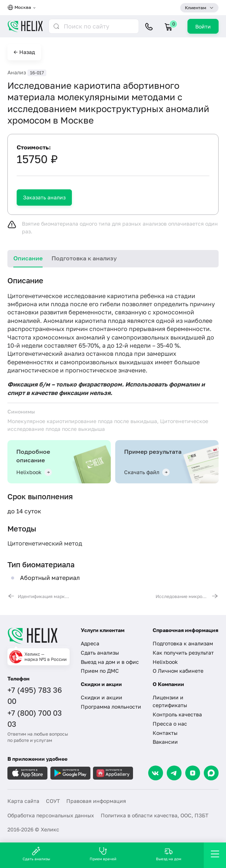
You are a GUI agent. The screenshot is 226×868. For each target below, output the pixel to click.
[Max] (211, 773)
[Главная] (39, 636)
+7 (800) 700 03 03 (35, 718)
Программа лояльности (111, 707)
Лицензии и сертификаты (170, 701)
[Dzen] (193, 773)
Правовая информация (96, 801)
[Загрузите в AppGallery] (113, 773)
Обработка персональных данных (51, 815)
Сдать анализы (100, 653)
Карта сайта (23, 801)
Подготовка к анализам (183, 643)
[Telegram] (174, 773)
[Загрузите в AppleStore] (27, 773)
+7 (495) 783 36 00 (35, 695)
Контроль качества (177, 714)
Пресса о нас (170, 724)
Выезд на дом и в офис (110, 662)
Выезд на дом (169, 854)
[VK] (156, 773)
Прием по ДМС (100, 671)
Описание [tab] (28, 258)
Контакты (165, 733)
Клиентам (196, 8)
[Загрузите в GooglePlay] (70, 773)
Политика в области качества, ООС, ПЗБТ (155, 815)
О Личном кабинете (178, 671)
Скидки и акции (102, 697)
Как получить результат (183, 653)
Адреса (90, 643)
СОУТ (53, 801)
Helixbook (165, 662)
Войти (203, 26)
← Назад (24, 52)
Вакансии (165, 742)
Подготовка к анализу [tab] (84, 258)
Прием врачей (103, 854)
